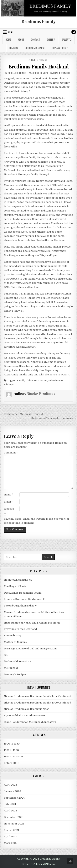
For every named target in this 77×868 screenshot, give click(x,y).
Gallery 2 (67, 39)
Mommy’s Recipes (15, 674)
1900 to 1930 (12, 744)
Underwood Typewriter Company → (54, 418)
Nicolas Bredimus (17, 73)
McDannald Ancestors (17, 661)
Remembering (13, 636)
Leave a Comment (62, 73)
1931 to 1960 (11, 750)
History (14, 48)
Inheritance (56, 381)
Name (8, 495)
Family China (25, 381)
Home (8, 39)
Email (8, 502)
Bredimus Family (39, 21)
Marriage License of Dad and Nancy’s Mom (30, 649)
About (21, 39)
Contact (36, 39)
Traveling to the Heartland (20, 629)
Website (9, 509)
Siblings (9, 385)
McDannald (11, 668)
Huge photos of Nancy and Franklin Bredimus (32, 623)
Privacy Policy (60, 48)
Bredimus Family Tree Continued (51, 696)
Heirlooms (41, 381)
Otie (6, 655)
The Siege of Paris (15, 586)
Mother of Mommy (15, 642)
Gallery (51, 39)
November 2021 (14, 824)
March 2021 (11, 843)
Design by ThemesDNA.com (39, 864)
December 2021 (14, 817)
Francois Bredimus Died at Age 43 (25, 599)
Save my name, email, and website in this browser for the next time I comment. (37, 521)
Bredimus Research (35, 48)
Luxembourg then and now (20, 606)
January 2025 (12, 791)
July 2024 (10, 804)
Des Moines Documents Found (23, 593)
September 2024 (14, 798)
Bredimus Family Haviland (39, 66)
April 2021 (10, 836)
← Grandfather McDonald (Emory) (22, 414)
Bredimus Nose (40, 709)
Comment (11, 453)
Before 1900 (12, 763)
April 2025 (10, 785)
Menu (11, 32)
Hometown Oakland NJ (18, 580)
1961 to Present (39, 60)
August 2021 (11, 830)
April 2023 (10, 811)
